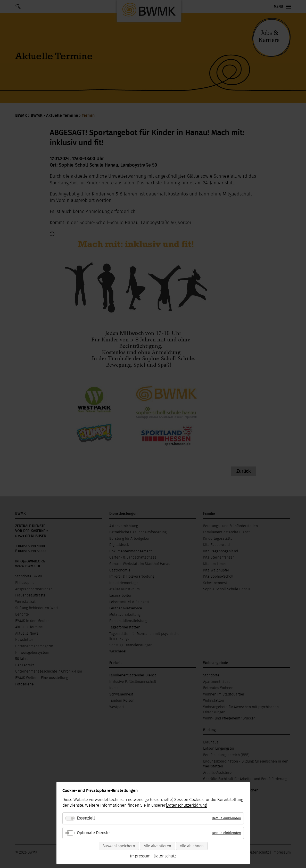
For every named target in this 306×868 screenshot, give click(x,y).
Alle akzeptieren (158, 846)
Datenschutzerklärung (187, 805)
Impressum (140, 856)
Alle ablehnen (192, 846)
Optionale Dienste (93, 833)
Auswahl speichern (119, 846)
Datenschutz (165, 856)
